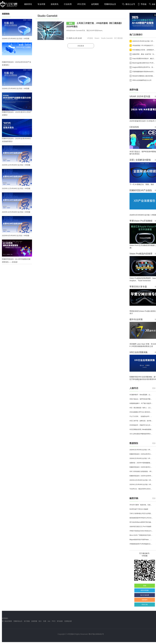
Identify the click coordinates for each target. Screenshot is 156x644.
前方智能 (27, 621)
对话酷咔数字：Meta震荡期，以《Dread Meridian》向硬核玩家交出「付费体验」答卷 (141, 395)
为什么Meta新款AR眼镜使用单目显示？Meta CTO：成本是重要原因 (141, 434)
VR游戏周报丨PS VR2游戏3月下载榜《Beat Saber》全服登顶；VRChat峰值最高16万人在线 (144, 46)
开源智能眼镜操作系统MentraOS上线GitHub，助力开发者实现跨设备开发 (144, 72)
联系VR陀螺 (145, 590)
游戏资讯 (55, 4)
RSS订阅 (145, 605)
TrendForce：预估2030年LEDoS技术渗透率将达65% (141, 489)
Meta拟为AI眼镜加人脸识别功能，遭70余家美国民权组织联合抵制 (144, 76)
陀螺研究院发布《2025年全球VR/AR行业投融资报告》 (141, 476)
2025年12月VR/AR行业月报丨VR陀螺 (141, 480)
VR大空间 (81, 4)
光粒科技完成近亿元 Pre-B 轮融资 (140, 527)
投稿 (145, 586)
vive (49, 621)
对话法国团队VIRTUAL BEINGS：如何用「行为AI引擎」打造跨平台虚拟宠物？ (141, 412)
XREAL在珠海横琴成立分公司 (142, 80)
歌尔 (40, 621)
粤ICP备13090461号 (96, 634)
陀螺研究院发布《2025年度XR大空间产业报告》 (141, 467)
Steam (97, 38)
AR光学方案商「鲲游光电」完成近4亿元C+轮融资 (141, 505)
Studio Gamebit (107, 38)
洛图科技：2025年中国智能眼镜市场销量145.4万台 (141, 463)
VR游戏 (90, 38)
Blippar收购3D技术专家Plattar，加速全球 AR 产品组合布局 (141, 540)
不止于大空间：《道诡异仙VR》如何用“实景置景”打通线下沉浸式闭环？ (141, 416)
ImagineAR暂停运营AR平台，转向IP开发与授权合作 (144, 67)
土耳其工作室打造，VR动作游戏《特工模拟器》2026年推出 (95, 25)
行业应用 (68, 4)
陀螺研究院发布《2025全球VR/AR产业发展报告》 (141, 454)
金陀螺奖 (95, 4)
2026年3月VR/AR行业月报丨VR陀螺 (144, 41)
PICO (54, 621)
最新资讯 (28, 4)
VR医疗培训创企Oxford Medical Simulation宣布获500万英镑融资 (141, 531)
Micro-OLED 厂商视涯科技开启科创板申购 (141, 535)
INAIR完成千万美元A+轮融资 (139, 509)
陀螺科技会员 (110, 4)
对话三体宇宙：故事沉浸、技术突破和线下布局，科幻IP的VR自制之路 (141, 421)
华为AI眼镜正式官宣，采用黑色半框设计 (144, 50)
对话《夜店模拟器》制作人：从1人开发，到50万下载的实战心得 (141, 408)
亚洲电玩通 (68, 621)
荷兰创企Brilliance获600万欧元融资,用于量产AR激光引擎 (141, 522)
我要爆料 (145, 600)
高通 (45, 621)
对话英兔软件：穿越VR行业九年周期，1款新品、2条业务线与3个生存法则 (141, 425)
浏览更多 (81, 46)
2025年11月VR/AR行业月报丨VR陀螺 (141, 485)
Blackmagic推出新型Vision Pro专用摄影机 (144, 63)
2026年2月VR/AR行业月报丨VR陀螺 (141, 458)
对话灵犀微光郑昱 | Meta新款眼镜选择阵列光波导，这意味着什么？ (141, 429)
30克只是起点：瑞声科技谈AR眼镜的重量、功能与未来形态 (141, 399)
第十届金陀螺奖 (7, 621)
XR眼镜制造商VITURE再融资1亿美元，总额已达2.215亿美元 (141, 544)
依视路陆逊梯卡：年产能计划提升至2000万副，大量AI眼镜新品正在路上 (141, 403)
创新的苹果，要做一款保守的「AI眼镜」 (144, 54)
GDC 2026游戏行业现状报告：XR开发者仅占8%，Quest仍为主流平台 (141, 471)
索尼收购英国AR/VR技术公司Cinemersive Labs (141, 518)
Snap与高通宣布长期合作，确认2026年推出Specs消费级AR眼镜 (144, 59)
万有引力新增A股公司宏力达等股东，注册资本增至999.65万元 (141, 513)
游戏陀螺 (34, 621)
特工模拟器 (118, 38)
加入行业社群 (145, 595)
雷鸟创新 (60, 621)
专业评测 (41, 4)
